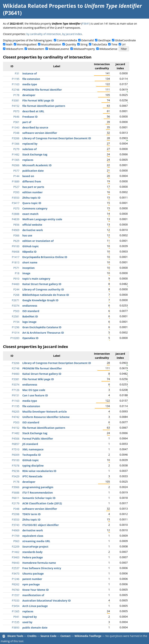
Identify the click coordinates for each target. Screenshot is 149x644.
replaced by (30, 144)
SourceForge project (35, 547)
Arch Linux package (35, 606)
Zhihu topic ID (31, 198)
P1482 (16, 154)
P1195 (16, 79)
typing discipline (33, 466)
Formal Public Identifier (38, 439)
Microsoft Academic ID (37, 165)
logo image (29, 322)
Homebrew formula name (39, 563)
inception (28, 268)
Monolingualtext (27, 44)
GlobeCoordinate (125, 40)
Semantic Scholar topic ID (39, 498)
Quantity (71, 44)
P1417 (16, 257)
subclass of (30, 149)
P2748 (16, 90)
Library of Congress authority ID (43, 289)
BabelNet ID (30, 316)
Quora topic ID (32, 203)
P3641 (86, 24)
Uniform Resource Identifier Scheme (46, 417)
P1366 (16, 144)
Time (114, 44)
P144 (16, 176)
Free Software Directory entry (42, 568)
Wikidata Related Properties (39, 6)
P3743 (16, 525)
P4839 (16, 219)
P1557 (16, 595)
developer (29, 95)
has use (27, 235)
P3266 (16, 138)
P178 (16, 95)
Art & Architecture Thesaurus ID (43, 333)
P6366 (16, 165)
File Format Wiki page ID (38, 100)
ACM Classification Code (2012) (42, 503)
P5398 (16, 514)
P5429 (16, 476)
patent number (32, 579)
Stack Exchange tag (35, 154)
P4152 (16, 106)
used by (27, 622)
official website (32, 225)
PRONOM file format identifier (42, 90)
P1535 (16, 622)
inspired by (30, 617)
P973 (16, 111)
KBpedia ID (29, 252)
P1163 (16, 84)
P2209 (16, 547)
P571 (16, 268)
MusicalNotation (51, 44)
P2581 (16, 316)
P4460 (16, 284)
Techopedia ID (32, 455)
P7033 (16, 601)
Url (124, 44)
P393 (16, 192)
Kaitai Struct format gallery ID (42, 284)
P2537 (16, 568)
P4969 (16, 230)
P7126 (16, 390)
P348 (16, 133)
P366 (16, 235)
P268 (16, 295)
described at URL (33, 111)
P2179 (16, 503)
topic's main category (36, 279)
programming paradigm (38, 487)
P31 (17, 73)
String (84, 44)
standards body (32, 552)
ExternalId (88, 40)
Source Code (48, 636)
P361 (16, 122)
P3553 (16, 198)
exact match (30, 214)
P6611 (16, 498)
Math (9, 44)
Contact (65, 636)
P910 (16, 279)
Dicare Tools (15, 636)
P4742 (16, 417)
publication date (33, 171)
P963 (16, 541)
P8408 (16, 252)
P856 (16, 225)
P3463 (16, 557)
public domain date (35, 628)
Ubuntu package (33, 574)
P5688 (16, 493)
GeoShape (104, 40)
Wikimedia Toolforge (88, 636)
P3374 (16, 306)
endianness (30, 306)
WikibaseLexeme (59, 49)
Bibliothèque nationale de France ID (46, 295)
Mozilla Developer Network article (45, 412)
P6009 (16, 455)
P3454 (16, 606)
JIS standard (30, 444)
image (26, 273)
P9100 (16, 246)
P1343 (16, 127)
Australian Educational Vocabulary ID (47, 601)
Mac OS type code (34, 390)
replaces (28, 160)
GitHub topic (31, 246)
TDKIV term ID (31, 514)
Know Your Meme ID (36, 590)
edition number (33, 192)
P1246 (16, 579)
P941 (16, 617)
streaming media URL (36, 541)
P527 (16, 187)
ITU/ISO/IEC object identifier (41, 525)
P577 (16, 171)
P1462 (16, 552)
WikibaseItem (36, 49)
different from (32, 181)
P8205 (16, 412)
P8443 (16, 563)
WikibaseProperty (84, 49)
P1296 (16, 327)
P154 (16, 322)
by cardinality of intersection (44, 34)
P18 (17, 273)
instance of (30, 73)
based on (28, 176)
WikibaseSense (108, 49)
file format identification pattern (44, 106)
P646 (16, 117)
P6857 (16, 444)
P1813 (16, 262)
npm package (31, 584)
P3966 (16, 487)
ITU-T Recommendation (38, 493)
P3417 (16, 203)
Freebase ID (30, 117)
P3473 (16, 574)
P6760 (16, 590)
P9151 (16, 395)
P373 (16, 208)
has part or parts (33, 187)
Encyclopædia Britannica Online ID (45, 257)
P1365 (16, 160)
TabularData (99, 44)
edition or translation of (38, 241)
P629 (16, 241)
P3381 (16, 100)
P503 (16, 311)
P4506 (16, 439)
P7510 (16, 449)
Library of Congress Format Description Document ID (57, 138)
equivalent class (33, 536)
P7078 (16, 466)
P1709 (16, 536)
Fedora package (33, 557)
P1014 (16, 333)
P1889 (16, 181)
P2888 (16, 214)
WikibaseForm (15, 49)
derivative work (33, 230)
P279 (16, 149)
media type (30, 84)
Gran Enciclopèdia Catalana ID (42, 327)
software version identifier (40, 133)
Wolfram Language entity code (42, 219)
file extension (31, 79)
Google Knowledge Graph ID (40, 300)
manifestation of (33, 595)
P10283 (15, 338)
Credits (32, 636)
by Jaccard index (72, 34)
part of (27, 122)
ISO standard (31, 311)
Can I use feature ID (35, 395)
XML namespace (33, 449)
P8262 (16, 584)
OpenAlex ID (30, 338)
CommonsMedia (67, 40)
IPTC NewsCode (32, 476)
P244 (16, 289)
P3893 (16, 628)
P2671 (16, 300)
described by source (35, 127)
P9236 (16, 471)
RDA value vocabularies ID (39, 471)
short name (30, 262)
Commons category (35, 208)
